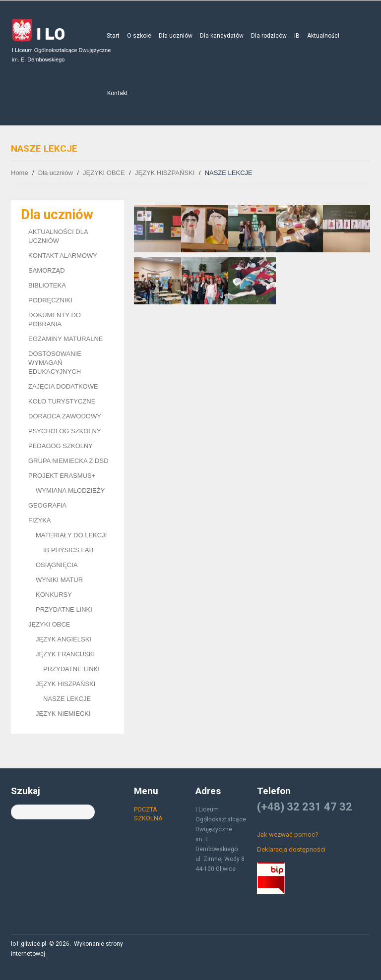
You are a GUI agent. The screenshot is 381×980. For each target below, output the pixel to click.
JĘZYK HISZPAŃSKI (165, 173)
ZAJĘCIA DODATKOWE (63, 386)
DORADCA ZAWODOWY (65, 416)
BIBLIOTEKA (47, 285)
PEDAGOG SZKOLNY (61, 446)
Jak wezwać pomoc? (288, 835)
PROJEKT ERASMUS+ (62, 476)
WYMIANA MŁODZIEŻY (70, 490)
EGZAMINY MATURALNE (65, 339)
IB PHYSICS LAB (68, 550)
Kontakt (118, 93)
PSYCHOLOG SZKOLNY (65, 431)
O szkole (139, 36)
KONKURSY (54, 595)
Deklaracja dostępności (291, 849)
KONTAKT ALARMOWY (63, 256)
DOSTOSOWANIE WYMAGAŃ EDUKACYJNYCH (55, 363)
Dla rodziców (269, 36)
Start (113, 36)
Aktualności (323, 36)
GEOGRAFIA (47, 505)
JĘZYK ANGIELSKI (63, 639)
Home (20, 173)
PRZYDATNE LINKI (64, 609)
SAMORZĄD (47, 270)
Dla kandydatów (222, 36)
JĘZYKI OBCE (104, 173)
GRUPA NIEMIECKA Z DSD (68, 461)
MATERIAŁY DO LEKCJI (71, 535)
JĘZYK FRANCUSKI (65, 654)
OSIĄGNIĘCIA (57, 565)
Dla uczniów (176, 36)
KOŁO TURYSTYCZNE (62, 401)
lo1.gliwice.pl (29, 944)
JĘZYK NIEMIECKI (63, 714)
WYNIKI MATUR (59, 580)
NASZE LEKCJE (67, 699)
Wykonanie (89, 944)
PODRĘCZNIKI (50, 300)
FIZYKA (40, 520)
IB (297, 36)
